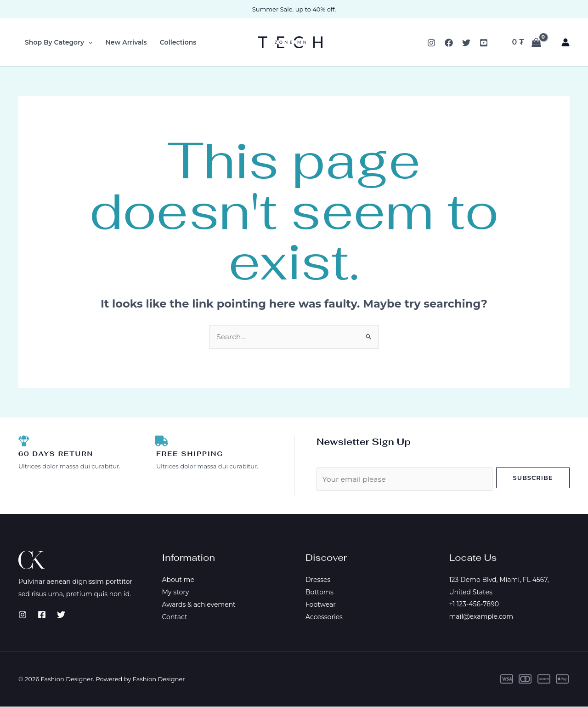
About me (178, 580)
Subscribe (533, 478)
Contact (175, 616)
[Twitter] (466, 43)
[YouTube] (484, 43)
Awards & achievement (199, 604)
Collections (178, 42)
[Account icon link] (565, 42)
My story (176, 592)
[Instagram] (431, 43)
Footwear (321, 604)
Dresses (318, 580)
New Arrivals (126, 42)
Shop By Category (59, 42)
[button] (88, 42)
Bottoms (319, 592)
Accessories (324, 616)
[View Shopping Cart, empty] (526, 42)
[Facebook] (449, 43)
